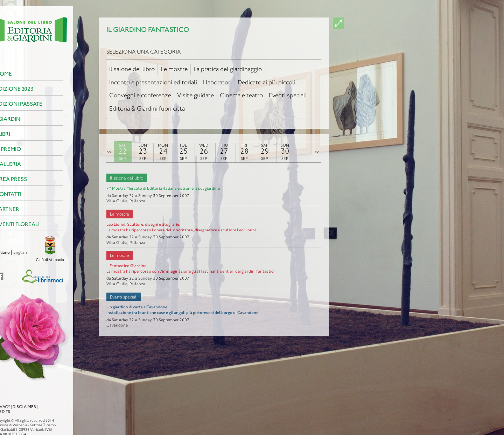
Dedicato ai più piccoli (267, 82)
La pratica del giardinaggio (228, 69)
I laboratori (217, 82)
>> (317, 152)
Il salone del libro (132, 69)
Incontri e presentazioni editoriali (153, 82)
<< (109, 152)
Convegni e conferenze (140, 95)
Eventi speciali (288, 95)
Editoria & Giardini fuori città (147, 108)
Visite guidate (195, 95)
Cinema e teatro (241, 95)
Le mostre (174, 69)
